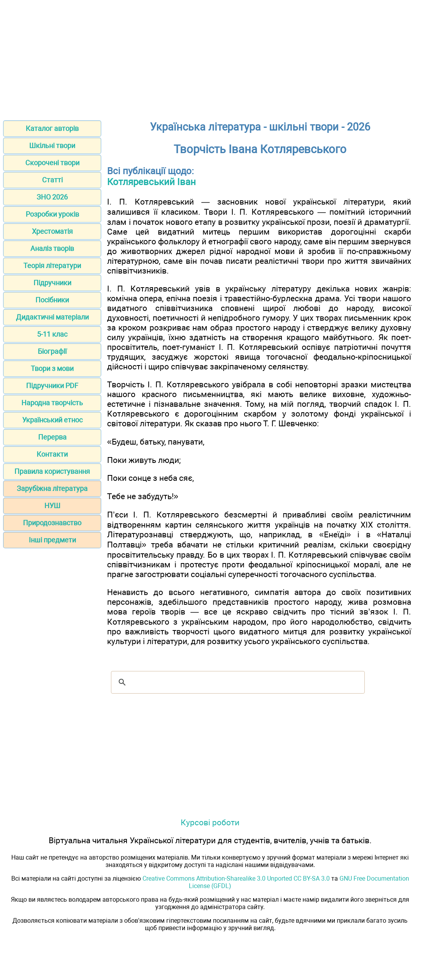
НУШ (52, 506)
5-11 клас (52, 334)
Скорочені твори (52, 163)
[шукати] (237, 682)
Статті (52, 180)
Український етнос (52, 420)
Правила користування (52, 471)
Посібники (52, 300)
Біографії (52, 351)
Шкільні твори (52, 146)
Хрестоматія (52, 231)
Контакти (52, 454)
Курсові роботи (210, 822)
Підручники (52, 283)
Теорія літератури (52, 266)
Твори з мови (52, 368)
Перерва (52, 437)
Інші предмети (52, 540)
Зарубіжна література (52, 488)
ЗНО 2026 (52, 197)
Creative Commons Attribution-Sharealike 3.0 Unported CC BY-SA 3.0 (236, 878)
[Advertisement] (211, 58)
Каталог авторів (52, 128)
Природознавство (52, 523)
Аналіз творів (52, 248)
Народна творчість (52, 403)
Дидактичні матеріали (52, 317)
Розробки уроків (52, 214)
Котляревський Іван (151, 182)
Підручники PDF (52, 386)
